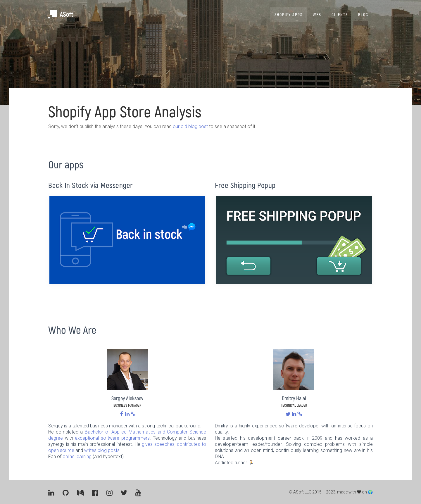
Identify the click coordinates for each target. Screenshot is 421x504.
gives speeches (158, 444)
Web (317, 14)
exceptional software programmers (112, 438)
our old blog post (190, 126)
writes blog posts (102, 450)
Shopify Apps (289, 14)
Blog (363, 14)
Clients (340, 14)
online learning (77, 456)
